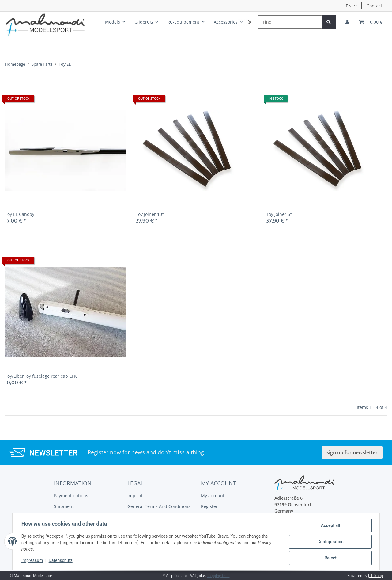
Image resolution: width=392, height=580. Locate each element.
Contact (374, 6)
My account (213, 496)
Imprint (135, 496)
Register (209, 506)
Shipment (64, 506)
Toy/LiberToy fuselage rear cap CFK (41, 376)
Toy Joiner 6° (279, 214)
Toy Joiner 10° (150, 214)
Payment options (71, 496)
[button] (347, 22)
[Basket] (371, 22)
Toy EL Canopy (20, 214)
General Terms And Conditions (159, 506)
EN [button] (349, 6)
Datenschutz (62, 561)
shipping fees (218, 576)
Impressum (33, 561)
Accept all (330, 526)
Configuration (329, 542)
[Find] (290, 22)
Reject (330, 558)
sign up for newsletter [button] (352, 452)
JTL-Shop (375, 576)
